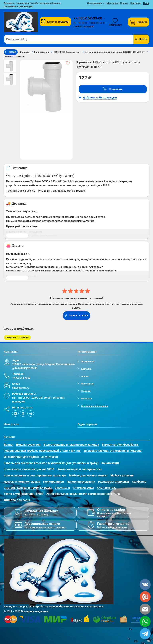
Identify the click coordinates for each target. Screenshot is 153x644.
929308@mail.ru (21, 388)
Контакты (86, 399)
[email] (145, 609)
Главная (25, 52)
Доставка (86, 369)
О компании (88, 361)
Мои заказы (88, 384)
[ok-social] (23, 413)
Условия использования (95, 406)
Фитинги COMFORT (17, 337)
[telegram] (31, 413)
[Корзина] (139, 22)
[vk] (15, 413)
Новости (86, 391)
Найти (141, 39)
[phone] (145, 597)
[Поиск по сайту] (64, 39)
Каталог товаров (55, 22)
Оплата (85, 376)
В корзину (113, 89)
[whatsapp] (145, 621)
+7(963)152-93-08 (88, 18)
